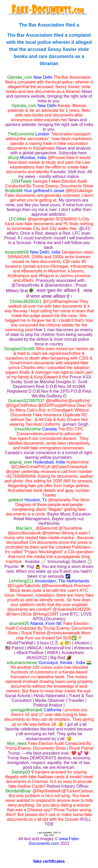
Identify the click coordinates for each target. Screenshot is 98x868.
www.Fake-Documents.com (54, 841)
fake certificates (49, 861)
